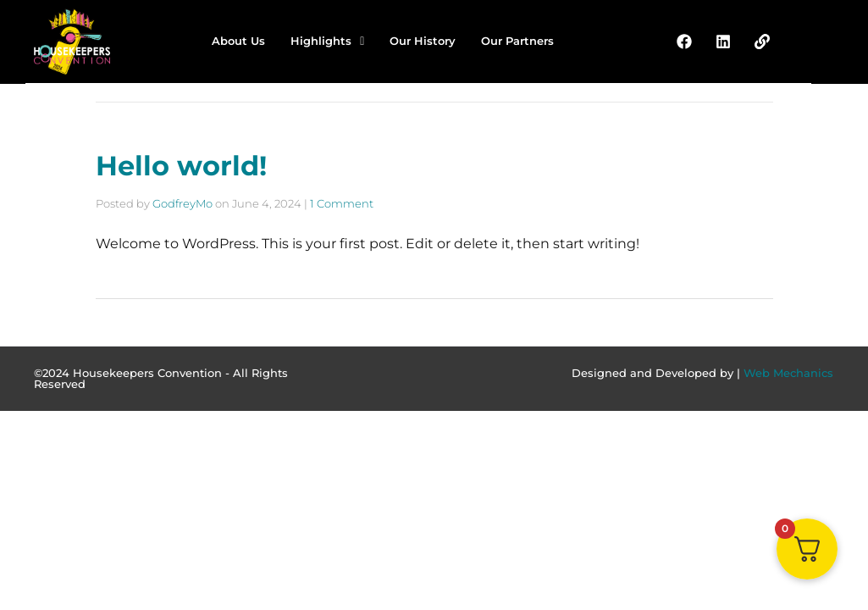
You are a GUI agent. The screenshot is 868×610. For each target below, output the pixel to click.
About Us (238, 41)
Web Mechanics (788, 373)
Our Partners (517, 41)
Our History (423, 41)
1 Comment (342, 203)
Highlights (327, 41)
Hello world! (181, 166)
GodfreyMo (182, 203)
